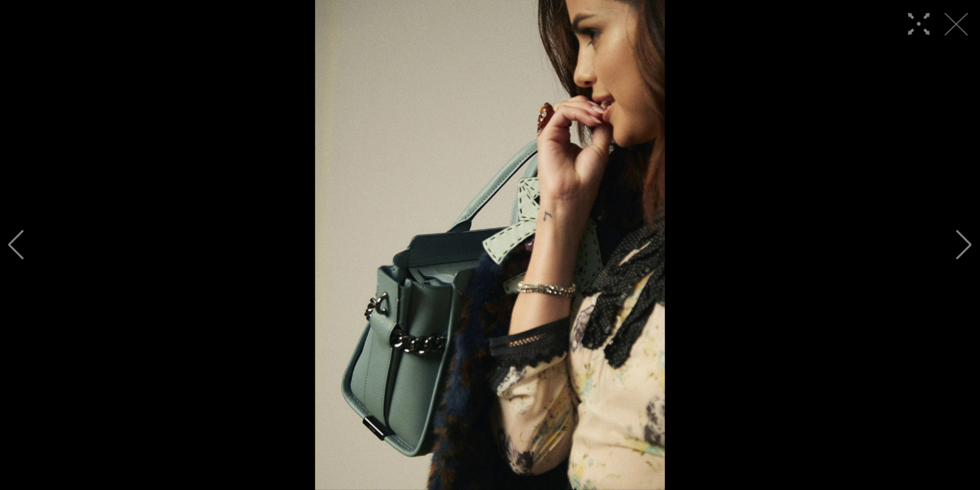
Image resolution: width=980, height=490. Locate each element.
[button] (16, 245)
